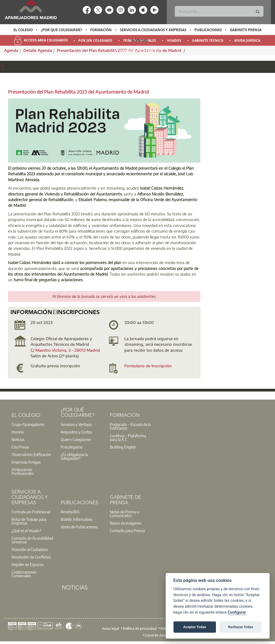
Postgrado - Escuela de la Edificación (130, 426)
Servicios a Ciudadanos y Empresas (153, 30)
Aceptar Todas (195, 627)
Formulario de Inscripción (148, 366)
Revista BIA (70, 512)
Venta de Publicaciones (79, 527)
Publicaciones (208, 30)
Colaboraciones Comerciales (24, 574)
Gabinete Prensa (246, 30)
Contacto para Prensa (127, 531)
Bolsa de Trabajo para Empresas (29, 521)
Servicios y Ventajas (76, 424)
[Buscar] (219, 11)
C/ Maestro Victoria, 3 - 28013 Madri (64, 350)
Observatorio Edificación (31, 454)
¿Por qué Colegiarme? (61, 30)
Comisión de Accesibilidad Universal (32, 540)
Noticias (140, 41)
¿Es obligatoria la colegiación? (74, 456)
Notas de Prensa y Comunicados (124, 514)
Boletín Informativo (77, 519)
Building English (123, 447)
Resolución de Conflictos (31, 557)
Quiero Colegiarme (76, 439)
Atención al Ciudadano (30, 549)
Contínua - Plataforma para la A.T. (128, 437)
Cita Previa (20, 447)
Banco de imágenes (126, 523)
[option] (23, 30)
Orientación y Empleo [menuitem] (140, 51)
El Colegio (23, 30)
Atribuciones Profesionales (23, 471)
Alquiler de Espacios (28, 564)
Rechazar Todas (241, 627)
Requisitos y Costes (76, 432)
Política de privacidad (140, 628)
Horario (18, 432)
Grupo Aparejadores (28, 424)
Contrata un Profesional (31, 512)
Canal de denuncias (160, 635)
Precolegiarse (72, 447)
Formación (101, 30)
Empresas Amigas (26, 462)
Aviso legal (111, 628)
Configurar (237, 612)
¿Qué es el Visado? (26, 531)
